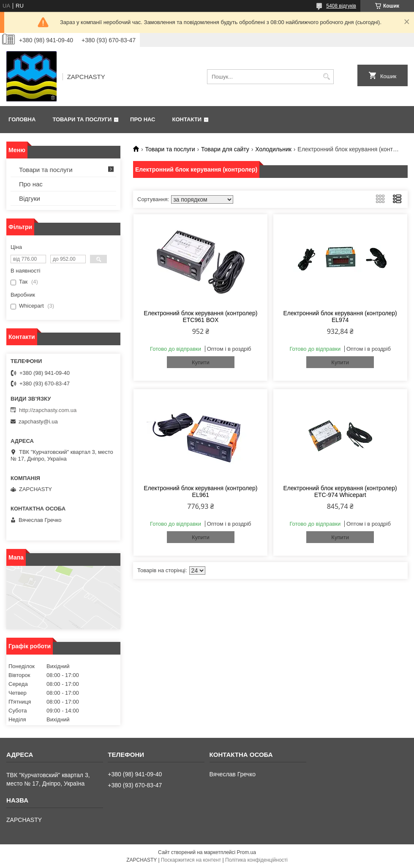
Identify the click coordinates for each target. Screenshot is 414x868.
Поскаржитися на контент (191, 860)
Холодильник (273, 149)
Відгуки (30, 198)
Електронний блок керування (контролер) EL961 (200, 491)
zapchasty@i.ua (38, 422)
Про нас (143, 119)
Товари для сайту (225, 149)
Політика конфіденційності (256, 860)
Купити (201, 362)
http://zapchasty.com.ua (48, 410)
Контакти (187, 119)
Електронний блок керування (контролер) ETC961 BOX (200, 317)
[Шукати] (326, 77)
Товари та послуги (82, 119)
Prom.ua (246, 852)
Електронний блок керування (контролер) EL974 (340, 317)
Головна (22, 119)
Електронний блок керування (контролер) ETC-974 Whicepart (340, 491)
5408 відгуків (341, 6)
